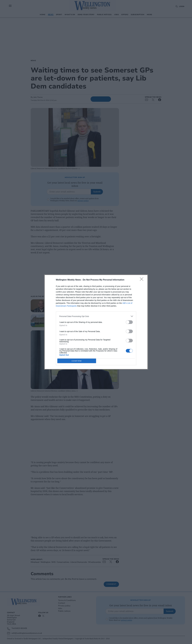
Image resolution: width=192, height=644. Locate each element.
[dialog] (96, 322)
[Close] (142, 280)
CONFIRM (77, 361)
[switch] (129, 322)
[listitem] (96, 316)
